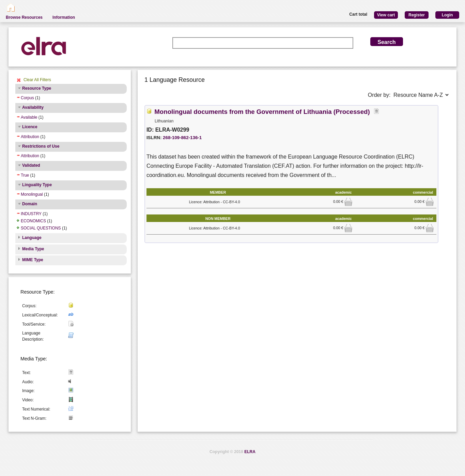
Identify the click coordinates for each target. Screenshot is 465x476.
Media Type (33, 249)
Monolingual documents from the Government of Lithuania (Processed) (262, 112)
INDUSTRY (31, 214)
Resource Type (37, 88)
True (25, 175)
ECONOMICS (33, 221)
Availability (33, 107)
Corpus (27, 98)
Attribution (30, 137)
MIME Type (33, 260)
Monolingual (32, 194)
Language (32, 238)
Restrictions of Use (41, 146)
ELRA (250, 452)
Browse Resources (24, 17)
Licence (30, 127)
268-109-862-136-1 (182, 138)
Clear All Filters (37, 80)
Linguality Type (37, 185)
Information (64, 17)
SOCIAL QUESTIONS (41, 228)
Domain (30, 204)
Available (29, 117)
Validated (31, 165)
